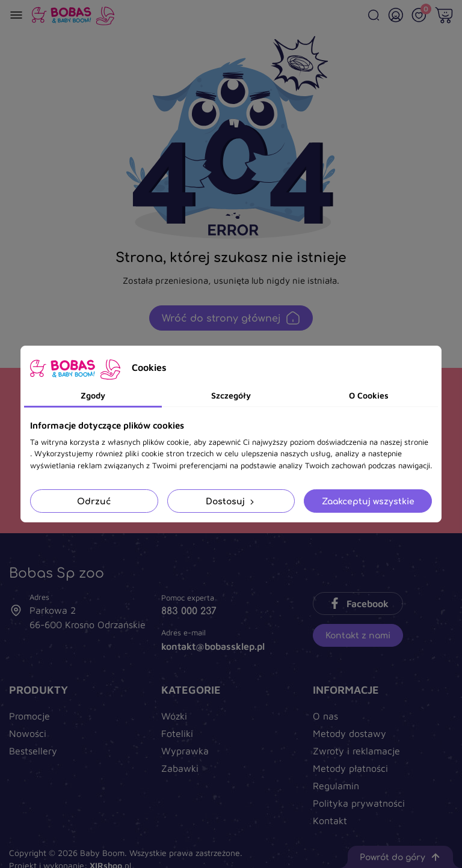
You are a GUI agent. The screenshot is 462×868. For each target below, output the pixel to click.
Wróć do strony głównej (231, 318)
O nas (325, 716)
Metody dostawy (350, 733)
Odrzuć (94, 501)
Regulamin (336, 786)
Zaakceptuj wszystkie (368, 501)
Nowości (28, 733)
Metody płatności (350, 768)
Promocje (29, 716)
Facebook (358, 604)
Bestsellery (33, 751)
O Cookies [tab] (369, 395)
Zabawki (180, 768)
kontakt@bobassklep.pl (213, 646)
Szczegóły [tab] (231, 395)
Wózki (174, 716)
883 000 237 (189, 611)
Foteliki (177, 733)
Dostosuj (231, 501)
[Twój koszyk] (444, 15)
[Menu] (16, 15)
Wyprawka (185, 751)
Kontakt (330, 821)
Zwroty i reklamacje (356, 751)
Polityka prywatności (359, 803)
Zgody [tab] (93, 395)
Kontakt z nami (358, 635)
